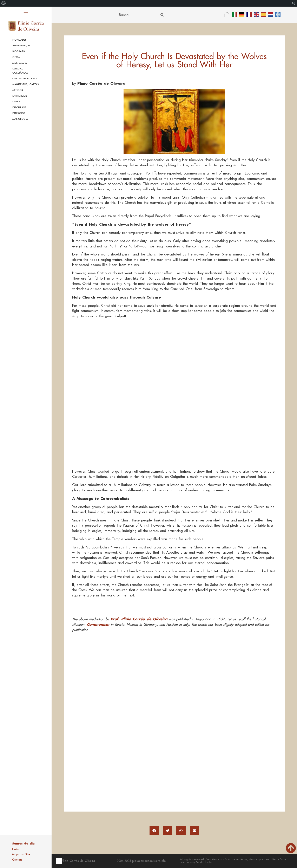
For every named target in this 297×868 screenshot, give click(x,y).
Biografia (19, 51)
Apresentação (22, 46)
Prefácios (19, 113)
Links (15, 849)
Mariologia (20, 119)
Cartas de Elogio (24, 78)
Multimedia (20, 63)
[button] (154, 831)
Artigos (18, 90)
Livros (16, 102)
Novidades (19, 40)
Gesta (16, 57)
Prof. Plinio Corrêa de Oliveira (139, 619)
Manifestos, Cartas (26, 84)
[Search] (162, 15)
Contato (17, 860)
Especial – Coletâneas (20, 71)
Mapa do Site (21, 854)
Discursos (19, 107)
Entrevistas (20, 96)
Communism (98, 624)
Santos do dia (23, 843)
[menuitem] (4, 3)
